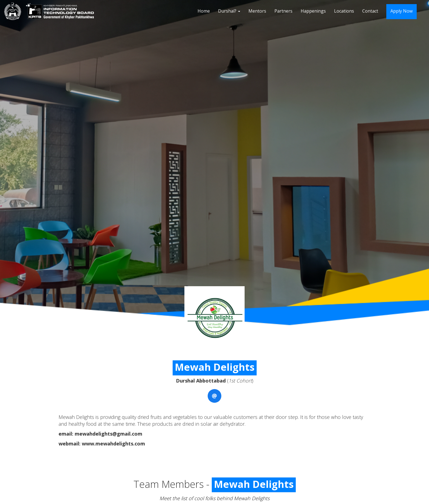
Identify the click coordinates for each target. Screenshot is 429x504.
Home (204, 11)
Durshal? (229, 11)
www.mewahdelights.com (113, 444)
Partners (283, 11)
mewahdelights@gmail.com (108, 434)
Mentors (257, 11)
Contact (370, 11)
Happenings (313, 11)
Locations (344, 11)
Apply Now (402, 11)
